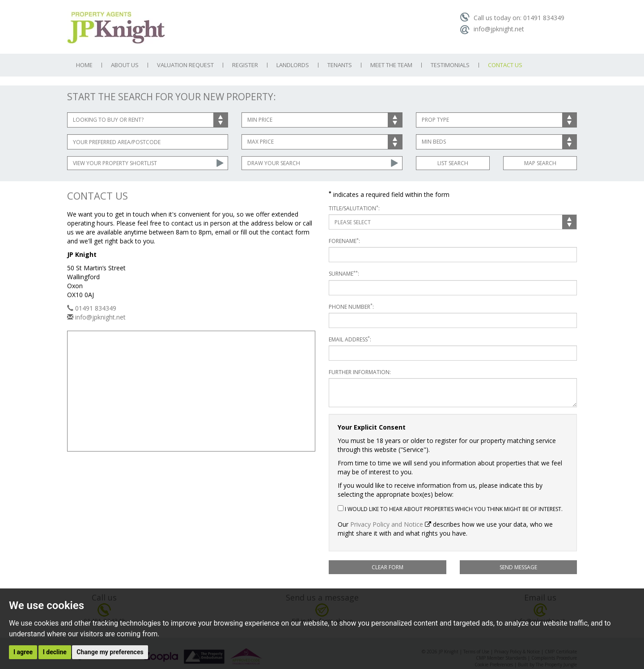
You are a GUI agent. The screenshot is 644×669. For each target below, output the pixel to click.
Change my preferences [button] (110, 652)
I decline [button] (55, 652)
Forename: (344, 241)
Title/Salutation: (354, 208)
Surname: (344, 274)
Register (245, 65)
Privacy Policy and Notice (387, 524)
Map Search (540, 163)
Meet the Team (391, 65)
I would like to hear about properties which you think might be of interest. (450, 509)
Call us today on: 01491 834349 (512, 18)
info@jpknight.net (492, 29)
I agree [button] (23, 652)
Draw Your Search (274, 163)
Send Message (518, 567)
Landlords (293, 65)
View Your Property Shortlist (115, 163)
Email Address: (350, 339)
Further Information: (360, 372)
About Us (125, 65)
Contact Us (505, 65)
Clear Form (388, 567)
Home (84, 65)
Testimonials (450, 65)
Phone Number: (351, 307)
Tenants (340, 65)
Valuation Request (185, 65)
